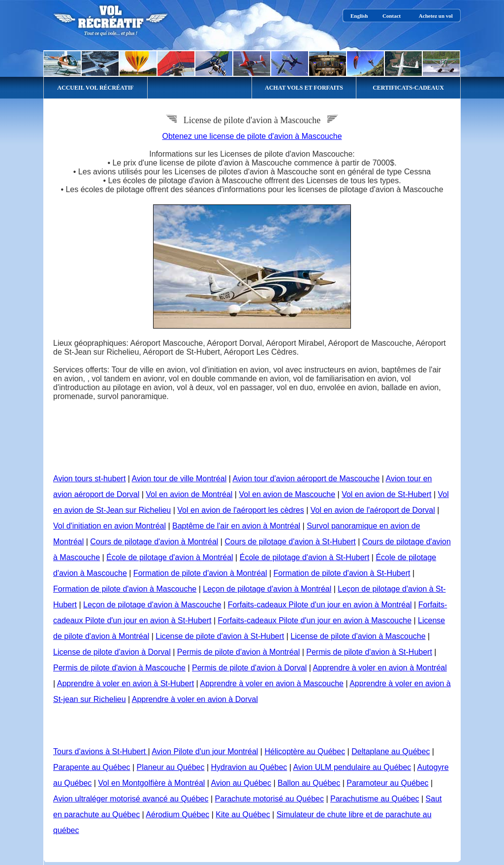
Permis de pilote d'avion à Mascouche (119, 668)
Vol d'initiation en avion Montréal (110, 526)
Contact (392, 16)
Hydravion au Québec (249, 767)
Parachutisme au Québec (375, 799)
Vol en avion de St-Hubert (386, 494)
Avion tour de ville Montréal (179, 479)
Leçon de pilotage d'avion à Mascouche (152, 605)
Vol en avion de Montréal (189, 494)
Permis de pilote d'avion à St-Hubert (369, 652)
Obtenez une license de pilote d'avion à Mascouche (252, 136)
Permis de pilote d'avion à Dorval (249, 668)
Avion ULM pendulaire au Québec (352, 767)
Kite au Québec (243, 815)
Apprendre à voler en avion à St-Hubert (126, 683)
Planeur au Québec (171, 767)
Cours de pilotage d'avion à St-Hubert (290, 542)
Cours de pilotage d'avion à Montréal (154, 542)
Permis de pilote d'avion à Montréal (238, 652)
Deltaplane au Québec (391, 751)
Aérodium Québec (177, 815)
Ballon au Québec (309, 783)
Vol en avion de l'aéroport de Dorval (373, 510)
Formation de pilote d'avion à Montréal (200, 573)
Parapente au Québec (92, 767)
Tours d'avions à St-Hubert (100, 751)
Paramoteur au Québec (387, 783)
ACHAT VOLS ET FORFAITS (304, 88)
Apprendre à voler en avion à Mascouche (272, 683)
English (359, 16)
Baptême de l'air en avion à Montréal (236, 526)
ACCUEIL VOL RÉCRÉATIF (95, 88)
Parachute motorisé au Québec (269, 799)
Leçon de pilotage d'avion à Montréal (267, 589)
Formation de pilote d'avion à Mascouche (125, 589)
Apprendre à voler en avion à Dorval (195, 699)
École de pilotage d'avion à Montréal (170, 557)
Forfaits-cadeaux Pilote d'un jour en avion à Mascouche (315, 620)
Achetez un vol (436, 16)
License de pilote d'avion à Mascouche (358, 636)
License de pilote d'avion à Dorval (112, 652)
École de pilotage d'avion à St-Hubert (305, 557)
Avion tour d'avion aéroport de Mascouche (306, 479)
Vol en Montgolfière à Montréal (151, 783)
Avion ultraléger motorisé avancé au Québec (131, 799)
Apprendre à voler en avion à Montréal (380, 668)
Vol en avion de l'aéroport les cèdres (240, 510)
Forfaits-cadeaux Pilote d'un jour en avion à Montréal (320, 605)
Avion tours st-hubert (89, 479)
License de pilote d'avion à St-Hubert (220, 636)
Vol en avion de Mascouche (287, 494)
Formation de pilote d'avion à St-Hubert (342, 573)
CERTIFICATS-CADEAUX (408, 88)
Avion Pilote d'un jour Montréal (205, 751)
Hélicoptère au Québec (305, 751)
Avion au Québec (241, 783)
